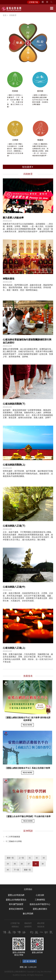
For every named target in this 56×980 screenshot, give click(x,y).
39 (43, 864)
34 (8, 864)
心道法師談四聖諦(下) (14, 404)
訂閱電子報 (33, 2)
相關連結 (15, 927)
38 (36, 864)
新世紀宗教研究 (16, 909)
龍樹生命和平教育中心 (40, 904)
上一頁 (21, 858)
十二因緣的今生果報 (14, 841)
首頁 (5, 15)
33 (44, 858)
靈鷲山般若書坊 (40, 909)
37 (29, 864)
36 (22, 864)
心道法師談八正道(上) (14, 648)
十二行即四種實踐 (13, 837)
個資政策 (41, 927)
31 (30, 858)
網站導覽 (41, 923)
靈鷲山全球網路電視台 (16, 900)
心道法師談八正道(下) (14, 526)
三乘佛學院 (40, 900)
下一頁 (16, 870)
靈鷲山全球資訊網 (16, 895)
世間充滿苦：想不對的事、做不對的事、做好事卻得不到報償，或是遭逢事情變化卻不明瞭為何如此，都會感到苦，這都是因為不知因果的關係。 (28, 474)
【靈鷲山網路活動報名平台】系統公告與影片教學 (27, 771)
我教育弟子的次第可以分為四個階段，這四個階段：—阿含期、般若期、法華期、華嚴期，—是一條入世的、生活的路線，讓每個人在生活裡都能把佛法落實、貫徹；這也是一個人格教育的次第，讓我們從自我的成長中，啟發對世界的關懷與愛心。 (28, 229)
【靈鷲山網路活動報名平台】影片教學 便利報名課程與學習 (27, 722)
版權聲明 (28, 927)
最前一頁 (10, 858)
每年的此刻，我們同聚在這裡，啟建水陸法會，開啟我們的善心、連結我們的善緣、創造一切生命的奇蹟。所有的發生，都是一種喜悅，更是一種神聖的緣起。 (28, 287)
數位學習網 (28, 914)
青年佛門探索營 (16, 904)
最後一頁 (27, 870)
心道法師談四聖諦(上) (14, 465)
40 (8, 870)
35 (15, 864)
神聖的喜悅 (9, 279)
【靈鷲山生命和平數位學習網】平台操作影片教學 (28, 819)
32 (37, 858)
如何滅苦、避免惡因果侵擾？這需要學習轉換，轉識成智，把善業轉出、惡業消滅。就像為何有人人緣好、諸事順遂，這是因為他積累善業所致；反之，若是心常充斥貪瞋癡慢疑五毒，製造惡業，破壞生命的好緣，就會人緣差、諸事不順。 (28, 415)
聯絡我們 (28, 923)
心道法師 (40, 895)
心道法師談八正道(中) (14, 587)
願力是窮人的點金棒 (13, 218)
